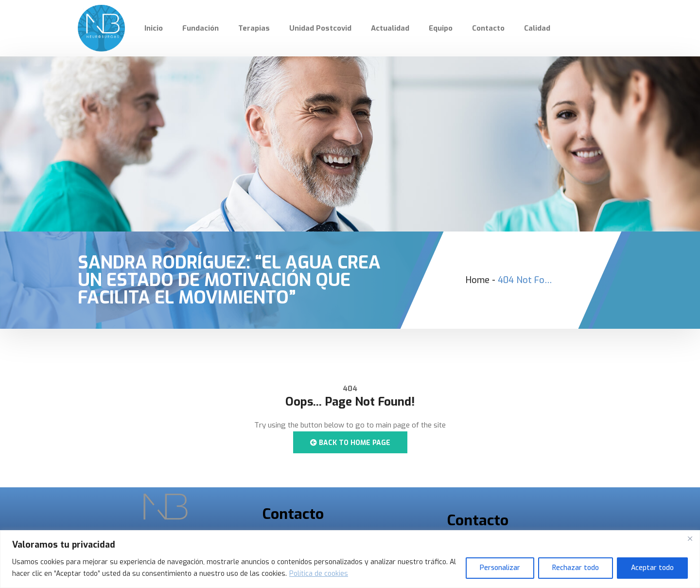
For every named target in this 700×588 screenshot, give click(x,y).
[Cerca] (690, 538)
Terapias (254, 28)
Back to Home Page (350, 443)
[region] (350, 559)
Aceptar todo (652, 568)
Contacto (488, 28)
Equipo (441, 28)
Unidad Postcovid (320, 28)
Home (478, 280)
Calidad (537, 28)
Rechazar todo (576, 568)
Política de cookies (319, 574)
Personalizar (500, 568)
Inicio (154, 28)
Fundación (201, 28)
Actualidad (390, 28)
